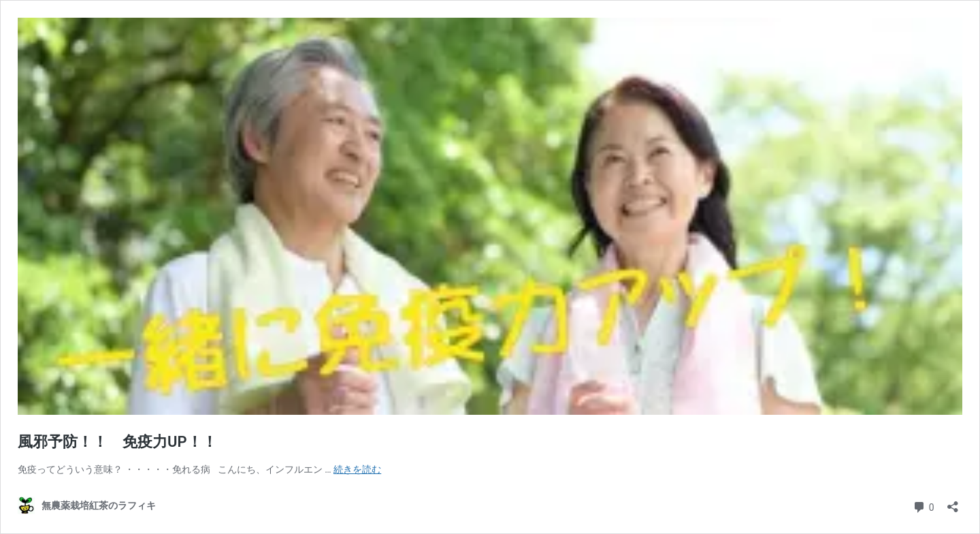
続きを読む (357, 469)
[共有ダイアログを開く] (953, 502)
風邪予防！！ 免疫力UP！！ (117, 442)
